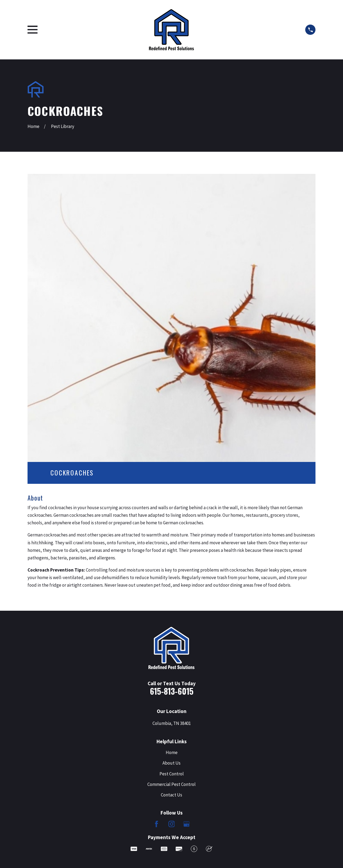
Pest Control (172, 774)
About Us (171, 763)
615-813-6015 (172, 691)
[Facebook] (157, 824)
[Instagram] (172, 824)
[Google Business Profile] (186, 824)
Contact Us (171, 795)
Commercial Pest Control (171, 784)
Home (172, 752)
